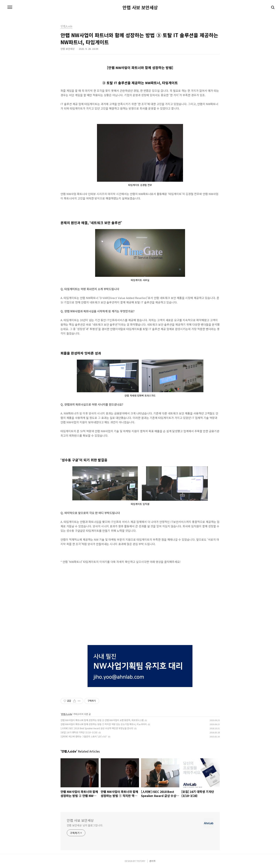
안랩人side (67, 714)
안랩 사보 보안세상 (140, 7)
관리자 (152, 861)
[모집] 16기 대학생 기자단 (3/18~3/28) (79, 732)
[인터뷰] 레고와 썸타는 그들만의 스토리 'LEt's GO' (84, 736)
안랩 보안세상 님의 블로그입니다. (85, 825)
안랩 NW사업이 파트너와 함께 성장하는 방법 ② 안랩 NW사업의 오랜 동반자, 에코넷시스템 (102, 720)
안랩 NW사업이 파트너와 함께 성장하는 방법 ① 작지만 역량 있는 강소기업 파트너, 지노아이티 (104, 724)
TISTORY (141, 861)
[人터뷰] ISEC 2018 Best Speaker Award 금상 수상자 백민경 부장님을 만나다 (97, 728)
